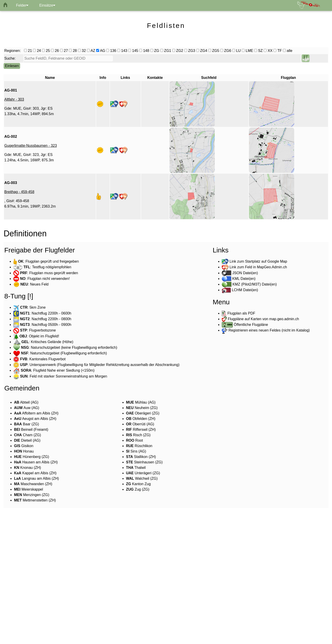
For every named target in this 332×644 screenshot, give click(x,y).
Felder (22, 5)
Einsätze (47, 5)
